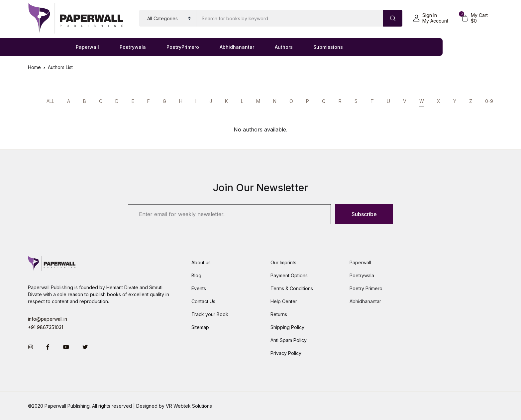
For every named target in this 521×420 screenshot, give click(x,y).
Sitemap (200, 327)
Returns (279, 314)
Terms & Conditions (292, 288)
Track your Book (210, 314)
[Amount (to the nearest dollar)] (290, 18)
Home (34, 67)
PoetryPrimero (183, 47)
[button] (431, 18)
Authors (284, 47)
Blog (196, 275)
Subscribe (364, 214)
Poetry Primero (366, 288)
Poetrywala (133, 47)
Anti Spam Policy (289, 340)
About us (201, 262)
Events (199, 288)
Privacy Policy (286, 353)
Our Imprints (283, 262)
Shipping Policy (287, 327)
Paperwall (87, 47)
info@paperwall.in (48, 319)
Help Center (284, 301)
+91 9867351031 (46, 327)
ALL (50, 101)
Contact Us (203, 301)
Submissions (328, 47)
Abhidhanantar (237, 47)
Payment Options (289, 275)
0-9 (489, 101)
